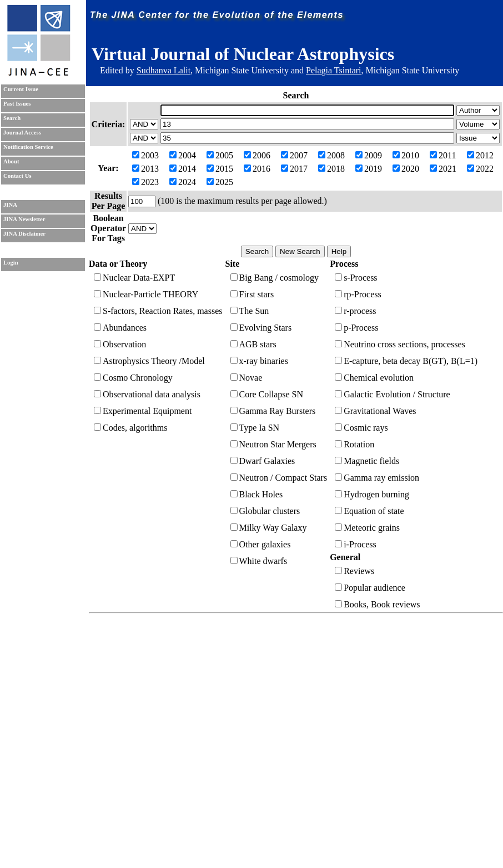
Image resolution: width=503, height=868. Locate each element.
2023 (145, 182)
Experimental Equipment (143, 411)
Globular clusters (265, 511)
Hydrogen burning (372, 494)
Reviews (354, 571)
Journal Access (22, 133)
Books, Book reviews (377, 604)
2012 (480, 155)
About (11, 161)
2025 (220, 182)
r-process (355, 311)
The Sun (250, 311)
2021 (443, 169)
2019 (369, 169)
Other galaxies (261, 544)
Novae (247, 378)
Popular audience (370, 588)
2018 (331, 169)
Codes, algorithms (130, 428)
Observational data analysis (147, 394)
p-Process (356, 328)
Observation (120, 344)
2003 (145, 155)
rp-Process (358, 294)
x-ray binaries (259, 361)
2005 (220, 155)
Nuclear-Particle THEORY (146, 294)
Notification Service (28, 147)
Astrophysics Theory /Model (149, 361)
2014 (183, 169)
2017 (294, 169)
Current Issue (21, 89)
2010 (406, 155)
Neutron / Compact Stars (279, 478)
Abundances (120, 328)
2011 (443, 155)
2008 (331, 155)
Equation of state (369, 511)
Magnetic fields (367, 461)
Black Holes (257, 494)
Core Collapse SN (267, 394)
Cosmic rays (361, 428)
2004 (183, 155)
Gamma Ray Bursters (273, 411)
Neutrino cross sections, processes (400, 344)
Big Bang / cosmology (275, 278)
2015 (220, 169)
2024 (183, 182)
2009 (369, 155)
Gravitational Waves (375, 411)
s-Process (356, 278)
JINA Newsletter (24, 219)
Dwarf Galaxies (263, 461)
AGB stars (253, 344)
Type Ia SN (255, 428)
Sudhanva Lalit (164, 70)
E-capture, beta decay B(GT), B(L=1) (406, 361)
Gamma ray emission (377, 478)
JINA (10, 205)
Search (12, 118)
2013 (145, 169)
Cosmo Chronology (133, 378)
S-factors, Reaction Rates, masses (158, 311)
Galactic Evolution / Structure (393, 394)
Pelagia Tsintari (333, 70)
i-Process (356, 544)
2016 (257, 169)
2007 (294, 155)
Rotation (354, 444)
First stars (252, 294)
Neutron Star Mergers (273, 444)
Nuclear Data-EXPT (134, 278)
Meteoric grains (367, 528)
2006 (257, 155)
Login (11, 263)
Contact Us (17, 176)
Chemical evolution (374, 378)
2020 (406, 169)
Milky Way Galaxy (269, 528)
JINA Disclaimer (24, 234)
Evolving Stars (261, 328)
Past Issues (17, 104)
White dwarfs (259, 561)
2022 (480, 169)
